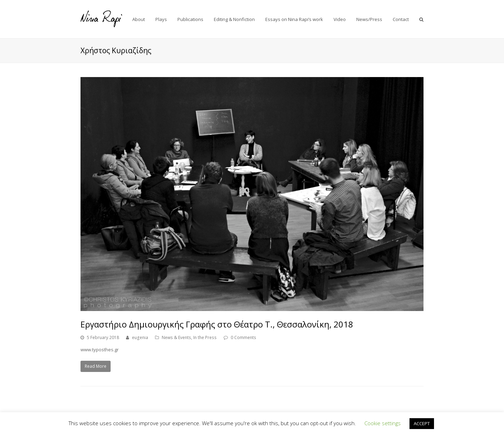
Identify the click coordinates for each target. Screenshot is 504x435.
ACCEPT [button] (422, 423)
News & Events (176, 337)
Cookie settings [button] (383, 423)
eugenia (140, 337)
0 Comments (243, 337)
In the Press (205, 337)
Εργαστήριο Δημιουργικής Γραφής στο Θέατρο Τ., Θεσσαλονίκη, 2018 (217, 324)
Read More (96, 366)
